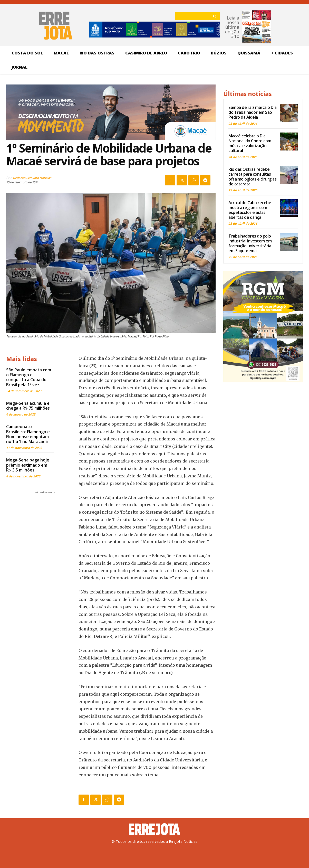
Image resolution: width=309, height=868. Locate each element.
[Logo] (154, 829)
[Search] (214, 16)
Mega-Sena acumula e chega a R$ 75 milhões (28, 406)
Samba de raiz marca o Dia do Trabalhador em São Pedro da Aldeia (253, 112)
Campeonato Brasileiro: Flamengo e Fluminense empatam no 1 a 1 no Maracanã (28, 434)
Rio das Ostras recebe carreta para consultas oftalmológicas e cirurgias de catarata (252, 177)
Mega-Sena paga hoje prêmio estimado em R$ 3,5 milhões (28, 465)
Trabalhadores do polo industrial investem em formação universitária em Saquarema (250, 243)
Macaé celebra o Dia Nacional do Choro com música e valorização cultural (250, 143)
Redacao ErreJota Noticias (32, 178)
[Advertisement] (45, 527)
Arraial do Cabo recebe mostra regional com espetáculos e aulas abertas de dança (250, 210)
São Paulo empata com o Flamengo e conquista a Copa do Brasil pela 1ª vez (29, 377)
